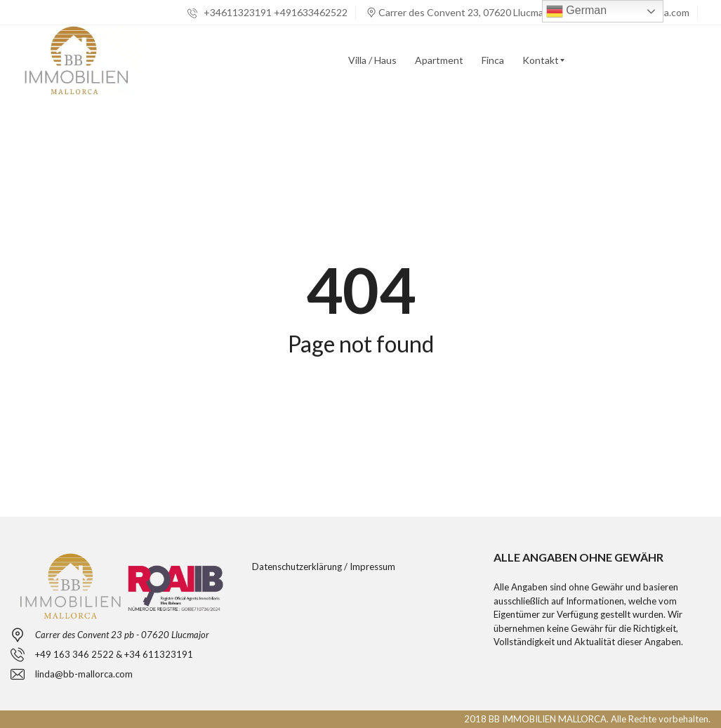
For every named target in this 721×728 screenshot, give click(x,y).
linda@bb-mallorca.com (84, 674)
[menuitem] (372, 60)
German (576, 11)
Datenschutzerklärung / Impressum (324, 567)
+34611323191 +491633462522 (267, 12)
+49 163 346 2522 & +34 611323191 (114, 654)
